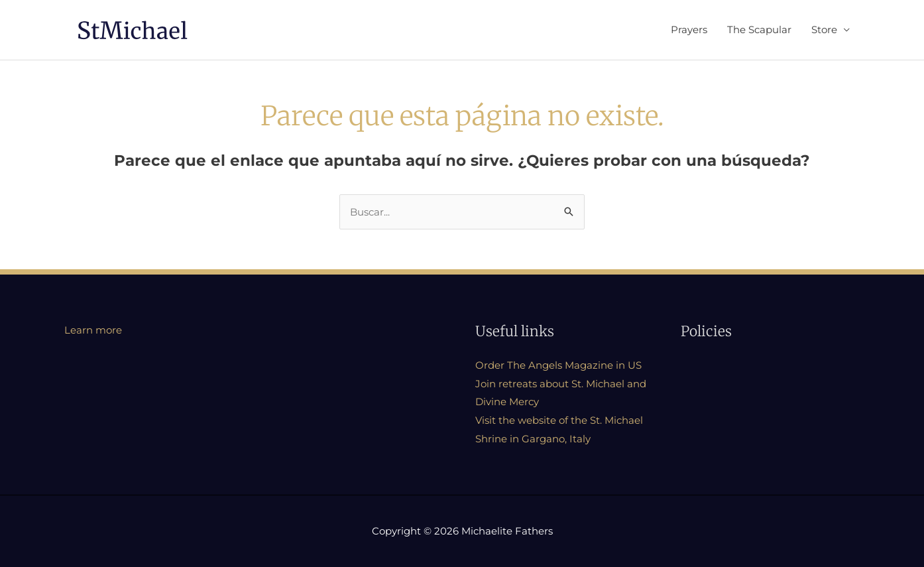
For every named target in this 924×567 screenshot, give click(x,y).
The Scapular (759, 30)
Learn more (93, 330)
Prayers (689, 30)
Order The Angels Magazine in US (558, 365)
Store (824, 30)
